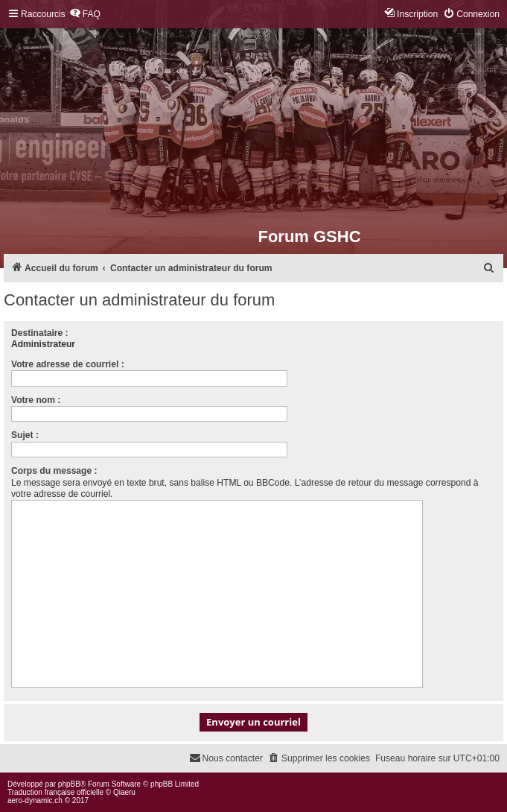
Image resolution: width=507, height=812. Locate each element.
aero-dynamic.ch (35, 800)
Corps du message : (54, 471)
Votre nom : (36, 400)
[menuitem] (85, 15)
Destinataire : (40, 333)
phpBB (69, 784)
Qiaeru (124, 792)
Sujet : (25, 435)
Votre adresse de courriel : (68, 364)
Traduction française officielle (55, 792)
